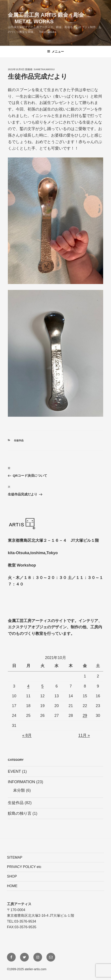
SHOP (12, 876)
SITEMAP (15, 857)
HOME (12, 886)
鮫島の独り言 (20, 813)
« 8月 (27, 735)
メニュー (55, 52)
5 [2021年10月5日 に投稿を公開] (43, 686)
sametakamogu (44, 69)
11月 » (84, 735)
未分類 (19, 790)
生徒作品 (19, 440)
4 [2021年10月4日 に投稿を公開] (28, 686)
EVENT (14, 771)
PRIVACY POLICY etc (24, 867)
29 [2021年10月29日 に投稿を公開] (85, 716)
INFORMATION (21, 782)
